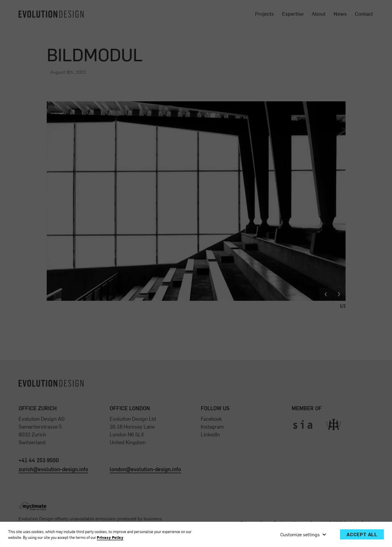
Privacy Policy (110, 538)
